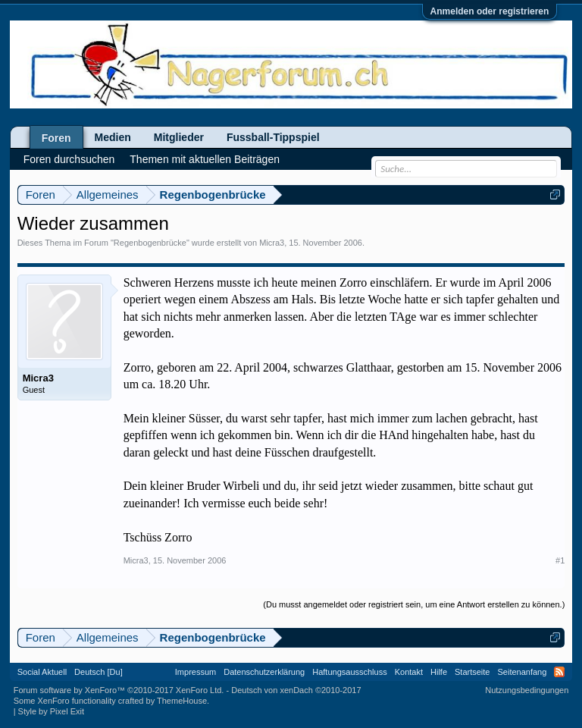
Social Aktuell (42, 672)
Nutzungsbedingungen (527, 690)
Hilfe (439, 672)
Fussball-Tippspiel (273, 137)
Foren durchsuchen (69, 159)
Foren (56, 138)
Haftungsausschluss (349, 672)
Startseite (472, 672)
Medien (113, 137)
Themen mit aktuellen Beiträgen (205, 159)
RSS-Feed (559, 672)
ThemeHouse (182, 701)
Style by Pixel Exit (51, 711)
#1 (560, 560)
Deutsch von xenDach (296, 690)
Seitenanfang (522, 672)
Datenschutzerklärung (264, 672)
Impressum (196, 672)
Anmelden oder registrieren (490, 11)
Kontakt (409, 672)
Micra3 (272, 243)
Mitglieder (179, 137)
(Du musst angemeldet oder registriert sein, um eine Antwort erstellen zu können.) (414, 604)
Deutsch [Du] (99, 672)
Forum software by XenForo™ (119, 690)
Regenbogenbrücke (150, 243)
